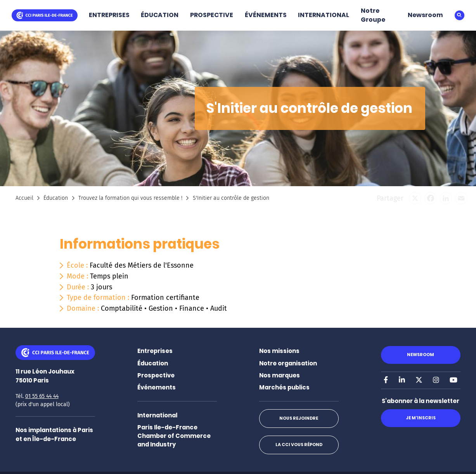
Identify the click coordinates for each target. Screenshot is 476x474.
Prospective (156, 375)
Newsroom (425, 15)
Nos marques (280, 375)
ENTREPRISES (109, 15)
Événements (157, 387)
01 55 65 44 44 (42, 396)
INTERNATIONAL (324, 15)
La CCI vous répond (299, 445)
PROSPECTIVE (212, 15)
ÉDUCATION (160, 15)
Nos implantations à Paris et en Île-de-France (54, 434)
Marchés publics (284, 387)
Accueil (24, 198)
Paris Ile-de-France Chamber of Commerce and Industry (174, 436)
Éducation (56, 198)
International (157, 415)
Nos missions (279, 351)
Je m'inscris (421, 418)
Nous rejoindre (299, 418)
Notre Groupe (373, 15)
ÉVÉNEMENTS (266, 15)
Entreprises (155, 351)
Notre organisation (288, 363)
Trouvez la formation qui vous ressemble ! (130, 198)
